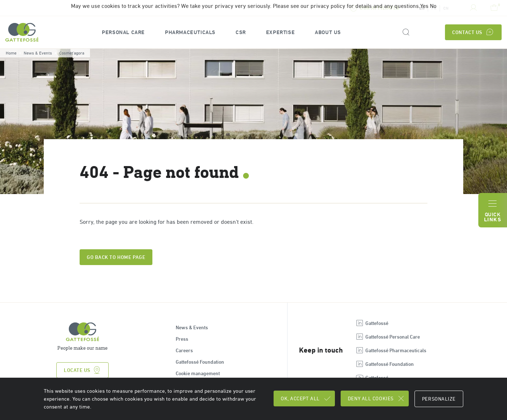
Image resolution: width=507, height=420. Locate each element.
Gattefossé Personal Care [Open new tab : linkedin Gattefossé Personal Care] (388, 337)
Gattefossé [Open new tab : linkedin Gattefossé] (372, 323)
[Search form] (406, 32)
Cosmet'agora (72, 53)
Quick (493, 210)
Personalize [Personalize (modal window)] (439, 399)
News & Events (38, 53)
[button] (123, 32)
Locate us (82, 370)
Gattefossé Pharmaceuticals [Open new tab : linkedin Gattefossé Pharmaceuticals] (391, 350)
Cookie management (198, 373)
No (433, 6)
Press (182, 339)
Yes (424, 6)
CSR (241, 32)
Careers (184, 350)
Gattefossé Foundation (200, 362)
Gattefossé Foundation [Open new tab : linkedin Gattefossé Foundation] (385, 364)
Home (11, 53)
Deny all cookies (376, 398)
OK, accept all (306, 398)
